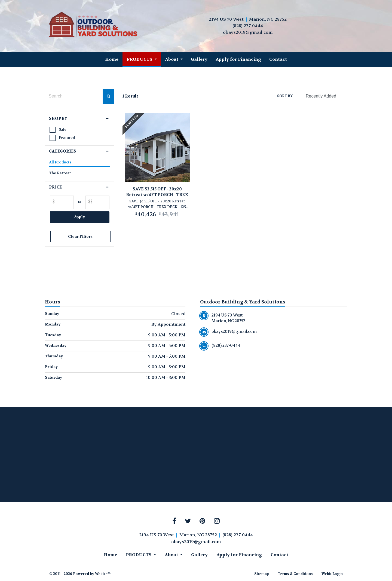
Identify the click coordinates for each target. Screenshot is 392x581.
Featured (67, 138)
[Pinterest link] (202, 521)
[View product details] (157, 147)
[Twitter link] (188, 521)
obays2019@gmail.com (248, 32)
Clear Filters (80, 236)
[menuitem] (112, 59)
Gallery (199, 59)
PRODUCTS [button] (140, 59)
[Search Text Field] (74, 96)
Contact (278, 59)
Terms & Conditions (295, 574)
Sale (63, 130)
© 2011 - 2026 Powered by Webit (80, 574)
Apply (80, 217)
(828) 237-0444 (248, 26)
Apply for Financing (238, 59)
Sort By (285, 96)
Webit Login (332, 574)
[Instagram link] (217, 521)
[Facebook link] (174, 521)
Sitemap (262, 574)
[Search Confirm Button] (108, 96)
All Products (60, 162)
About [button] (172, 59)
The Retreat (60, 173)
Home (112, 59)
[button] (80, 119)
